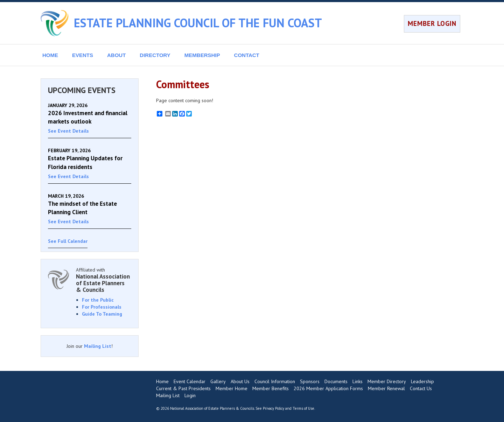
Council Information (275, 381)
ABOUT (116, 55)
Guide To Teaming (102, 314)
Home (162, 381)
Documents (336, 381)
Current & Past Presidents (183, 388)
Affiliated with (104, 280)
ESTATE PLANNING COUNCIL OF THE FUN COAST (198, 23)
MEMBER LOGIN (432, 23)
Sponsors (310, 381)
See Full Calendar (68, 241)
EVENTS (83, 55)
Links (358, 381)
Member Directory (387, 381)
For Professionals (102, 307)
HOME (50, 55)
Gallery (218, 381)
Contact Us (421, 388)
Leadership (422, 381)
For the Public (98, 300)
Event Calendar (190, 381)
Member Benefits (271, 388)
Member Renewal (386, 388)
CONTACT (247, 55)
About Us (240, 381)
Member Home (232, 388)
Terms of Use (303, 408)
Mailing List (98, 346)
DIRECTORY (155, 55)
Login (190, 395)
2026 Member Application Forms (328, 388)
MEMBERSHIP (202, 55)
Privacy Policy (274, 408)
